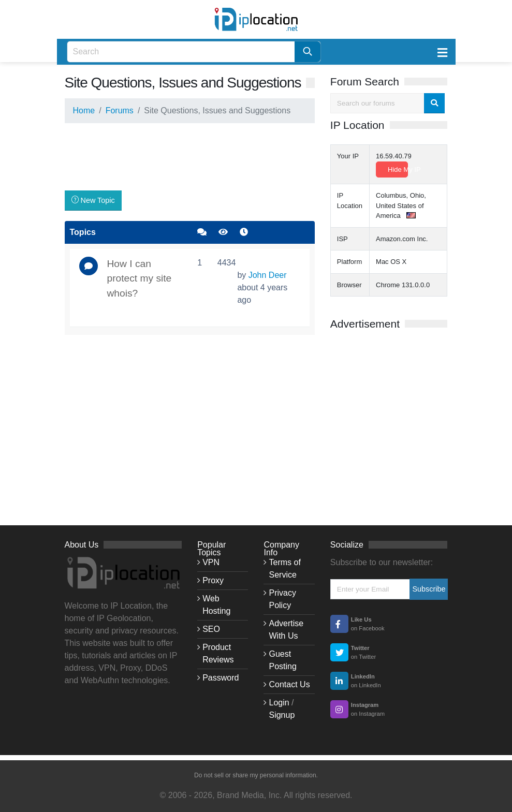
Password (221, 678)
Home (84, 110)
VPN (211, 562)
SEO (211, 629)
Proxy (213, 580)
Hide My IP (398, 169)
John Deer (268, 275)
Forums (120, 110)
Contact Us (289, 684)
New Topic (93, 200)
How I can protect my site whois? (140, 279)
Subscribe (429, 589)
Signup (282, 715)
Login (279, 703)
